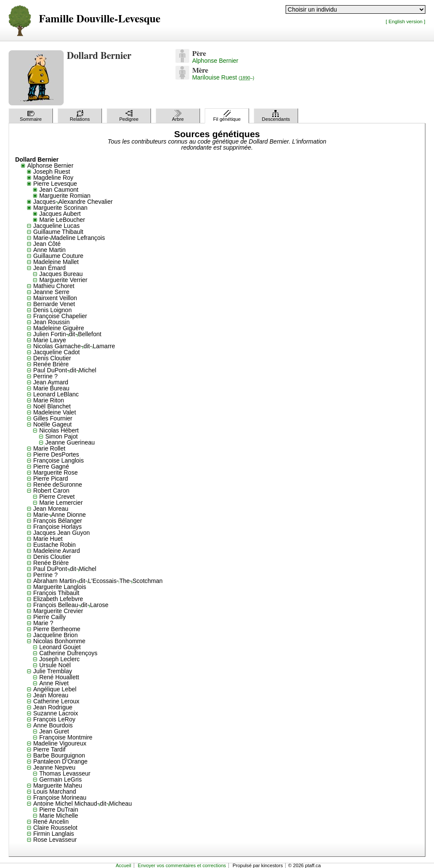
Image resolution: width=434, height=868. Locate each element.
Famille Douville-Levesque (100, 19)
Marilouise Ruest (223, 77)
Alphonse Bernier (215, 61)
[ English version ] (406, 21)
